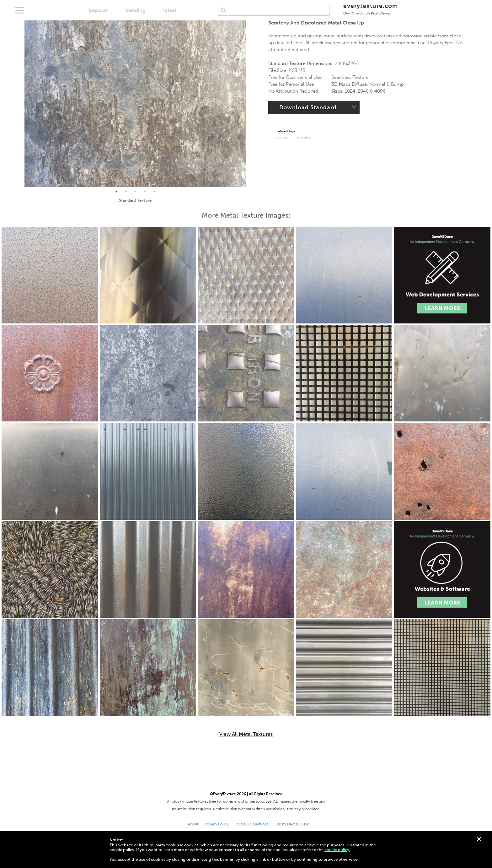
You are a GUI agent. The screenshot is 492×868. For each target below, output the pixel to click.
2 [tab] (126, 192)
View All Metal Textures (246, 734)
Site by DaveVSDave (292, 824)
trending (135, 10)
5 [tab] (154, 192)
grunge (282, 138)
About (193, 824)
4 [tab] (145, 192)
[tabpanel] (135, 104)
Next (251, 104)
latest (170, 10)
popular (98, 10)
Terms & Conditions (251, 824)
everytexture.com (370, 9)
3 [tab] (135, 192)
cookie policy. (337, 850)
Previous (20, 104)
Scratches (303, 138)
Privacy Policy (217, 824)
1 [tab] (116, 192)
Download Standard (308, 107)
